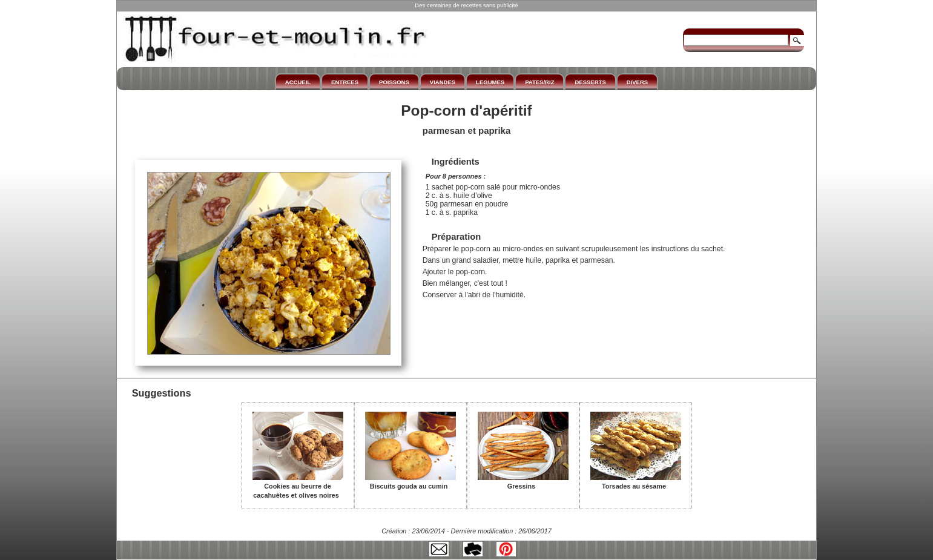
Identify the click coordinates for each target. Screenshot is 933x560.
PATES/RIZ (539, 82)
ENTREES (345, 82)
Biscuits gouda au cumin (410, 482)
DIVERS (637, 82)
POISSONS (394, 82)
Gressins (523, 482)
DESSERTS (590, 82)
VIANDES (443, 82)
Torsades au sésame (636, 482)
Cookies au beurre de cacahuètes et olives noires (298, 486)
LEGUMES (490, 82)
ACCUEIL (298, 82)
